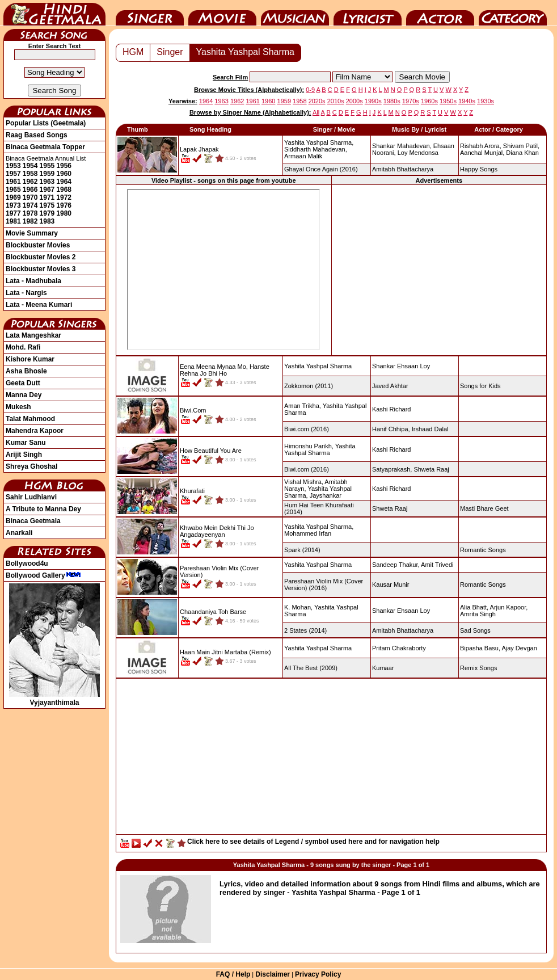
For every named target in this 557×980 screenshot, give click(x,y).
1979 (47, 213)
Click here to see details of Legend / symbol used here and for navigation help (313, 842)
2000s (355, 101)
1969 (13, 197)
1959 (47, 174)
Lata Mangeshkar (33, 335)
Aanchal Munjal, (482, 153)
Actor (440, 13)
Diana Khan (522, 153)
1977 (13, 213)
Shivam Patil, (521, 146)
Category (513, 13)
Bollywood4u (27, 563)
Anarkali (19, 533)
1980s (392, 101)
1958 (30, 174)
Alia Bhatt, (474, 607)
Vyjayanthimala (54, 699)
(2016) (321, 169)
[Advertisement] (439, 270)
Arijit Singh (24, 455)
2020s (317, 101)
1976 (64, 205)
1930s (486, 101)
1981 (13, 221)
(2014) (302, 550)
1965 (13, 190)
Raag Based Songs (37, 135)
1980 (64, 213)
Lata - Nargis (26, 293)
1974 (30, 205)
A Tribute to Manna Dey (43, 509)
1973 (13, 205)
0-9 (310, 90)
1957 (13, 174)
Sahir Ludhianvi (31, 497)
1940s (467, 101)
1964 (64, 182)
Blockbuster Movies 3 (41, 269)
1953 (13, 166)
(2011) (309, 386)
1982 (30, 221)
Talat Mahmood (30, 419)
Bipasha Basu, (480, 648)
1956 (64, 166)
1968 (64, 190)
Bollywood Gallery (43, 575)
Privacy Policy (318, 974)
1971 (47, 197)
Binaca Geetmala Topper (45, 147)
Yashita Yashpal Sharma (245, 52)
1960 (64, 174)
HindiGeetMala (54, 13)
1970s (411, 101)
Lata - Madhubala (33, 281)
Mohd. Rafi (23, 347)
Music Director (295, 13)
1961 (13, 182)
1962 (30, 182)
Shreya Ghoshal (31, 466)
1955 (47, 166)
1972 (64, 197)
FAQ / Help (233, 974)
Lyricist (368, 13)
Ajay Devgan (519, 648)
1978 (30, 213)
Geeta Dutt (23, 383)
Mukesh (18, 407)
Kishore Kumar (30, 359)
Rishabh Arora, (481, 146)
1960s (429, 101)
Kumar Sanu (26, 443)
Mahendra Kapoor (35, 431)
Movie (222, 13)
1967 (47, 190)
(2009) (311, 668)
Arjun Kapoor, (509, 607)
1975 (47, 205)
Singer (150, 13)
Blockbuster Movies (38, 245)
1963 (47, 182)
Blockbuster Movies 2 (41, 257)
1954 (30, 166)
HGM (133, 52)
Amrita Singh (478, 614)
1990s (373, 101)
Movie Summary (32, 233)
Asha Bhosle (26, 371)
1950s (448, 101)
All (316, 112)
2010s (336, 101)
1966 (30, 190)
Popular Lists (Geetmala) (46, 123)
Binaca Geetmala (33, 521)
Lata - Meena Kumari (39, 305)
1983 (47, 221)
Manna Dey (24, 395)
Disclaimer (273, 974)
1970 (30, 197)
